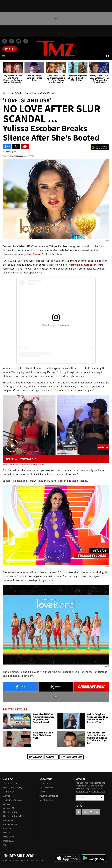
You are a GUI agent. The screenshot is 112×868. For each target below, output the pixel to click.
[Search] (108, 56)
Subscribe (101, 798)
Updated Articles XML (13, 816)
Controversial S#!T (71, 757)
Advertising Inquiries (49, 796)
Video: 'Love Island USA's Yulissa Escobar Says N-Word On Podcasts (24, 464)
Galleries (7, 829)
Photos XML (9, 841)
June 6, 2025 (18, 156)
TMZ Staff (11, 152)
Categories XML (11, 824)
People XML (9, 837)
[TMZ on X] (12, 41)
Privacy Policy (82, 791)
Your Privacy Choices (13, 800)
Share (21, 687)
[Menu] (4, 56)
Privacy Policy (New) (13, 788)
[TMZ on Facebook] (5, 41)
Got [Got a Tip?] (10, 49)
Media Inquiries (46, 800)
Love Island (35, 757)
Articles (7, 804)
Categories (8, 820)
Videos (6, 845)
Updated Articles (11, 812)
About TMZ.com (11, 784)
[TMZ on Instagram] (26, 41)
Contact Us (45, 784)
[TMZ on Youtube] (19, 41)
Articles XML (9, 808)
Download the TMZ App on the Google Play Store (94, 858)
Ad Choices (9, 796)
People (6, 833)
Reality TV (51, 757)
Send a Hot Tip (46, 788)
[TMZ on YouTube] (91, 812)
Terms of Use (9, 792)
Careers (43, 792)
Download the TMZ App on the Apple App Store (67, 858)
